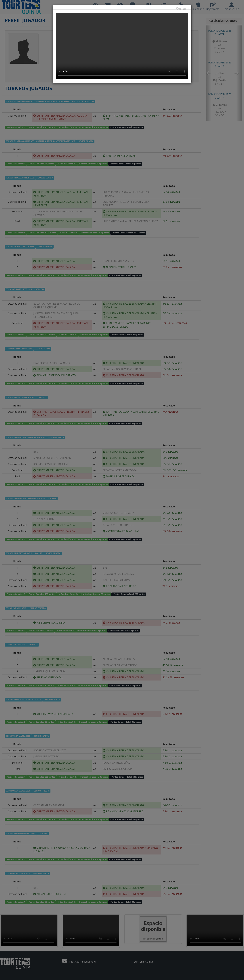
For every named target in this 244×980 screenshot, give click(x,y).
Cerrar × (182, 8)
